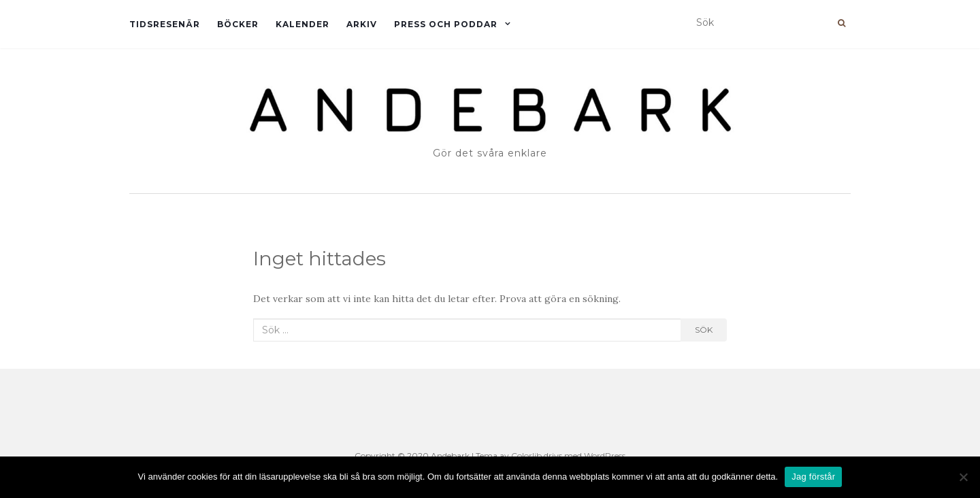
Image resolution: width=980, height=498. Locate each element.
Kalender (303, 24)
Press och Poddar (446, 24)
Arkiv (362, 24)
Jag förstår (813, 477)
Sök (704, 330)
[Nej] (963, 477)
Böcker (238, 24)
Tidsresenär (165, 24)
